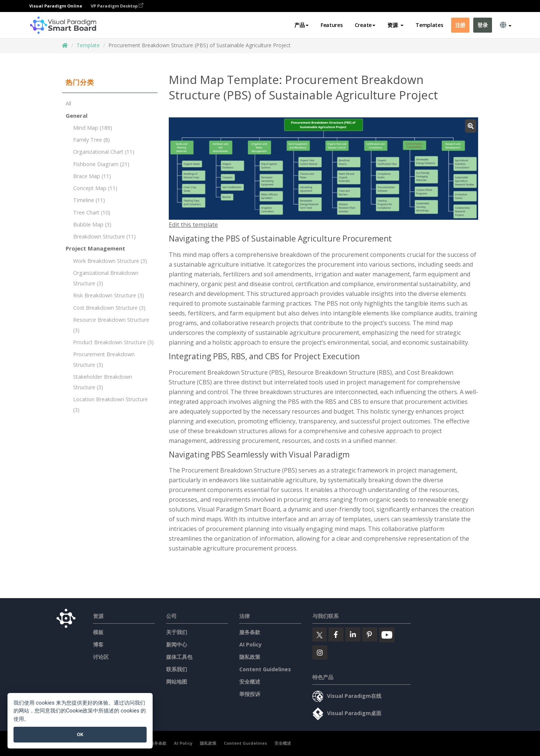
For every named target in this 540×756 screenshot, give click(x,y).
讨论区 (101, 657)
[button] (395, 25)
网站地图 (177, 682)
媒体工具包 (179, 657)
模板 (98, 632)
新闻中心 (177, 644)
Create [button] (365, 25)
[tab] (110, 82)
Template (88, 45)
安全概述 (250, 682)
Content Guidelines (265, 669)
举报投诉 (250, 694)
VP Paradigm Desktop (117, 6)
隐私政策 (250, 657)
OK (80, 734)
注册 (460, 25)
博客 (98, 644)
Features (332, 25)
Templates (429, 25)
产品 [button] (301, 25)
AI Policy (250, 644)
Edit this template (193, 225)
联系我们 (177, 669)
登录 (482, 25)
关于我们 (177, 632)
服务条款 (250, 632)
